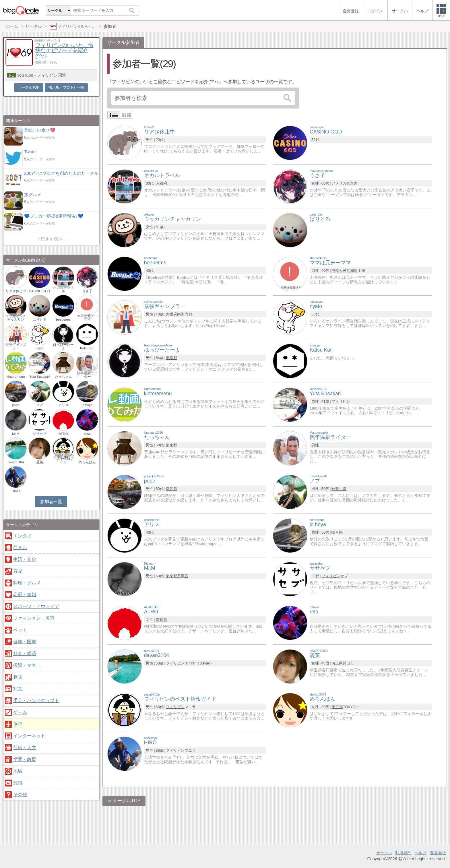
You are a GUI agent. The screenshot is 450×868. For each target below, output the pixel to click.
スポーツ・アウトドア (36, 606)
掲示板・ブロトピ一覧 (66, 87)
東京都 (171, 358)
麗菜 (40, 462)
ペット (20, 630)
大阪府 (171, 314)
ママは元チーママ (87, 318)
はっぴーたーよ (63, 346)
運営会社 (438, 853)
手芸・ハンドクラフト (36, 701)
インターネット (29, 736)
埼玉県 (337, 663)
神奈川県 (339, 489)
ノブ (40, 405)
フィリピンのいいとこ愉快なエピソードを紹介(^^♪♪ (64, 51)
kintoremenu (16, 377)
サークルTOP (127, 801)
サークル (384, 853)
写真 (18, 689)
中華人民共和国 (345, 271)
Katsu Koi (87, 348)
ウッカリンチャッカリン (16, 318)
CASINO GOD (40, 291)
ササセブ (40, 434)
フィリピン (341, 401)
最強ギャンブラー (16, 346)
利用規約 (403, 853)
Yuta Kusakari (39, 377)
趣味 (18, 677)
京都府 (162, 183)
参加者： (46, 62)
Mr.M (16, 434)
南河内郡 (185, 314)
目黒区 (183, 576)
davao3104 (16, 462)
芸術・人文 (25, 748)
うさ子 (87, 291)
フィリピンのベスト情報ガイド (63, 459)
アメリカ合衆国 (345, 183)
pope (16, 405)
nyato (40, 348)
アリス (63, 405)
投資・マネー (27, 665)
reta (87, 434)
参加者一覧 (51, 502)
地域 (18, 771)
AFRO (63, 434)
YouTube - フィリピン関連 (41, 75)
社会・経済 (25, 653)
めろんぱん (87, 462)
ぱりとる (40, 319)
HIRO (16, 491)
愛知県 (171, 489)
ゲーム (20, 712)
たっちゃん (63, 377)
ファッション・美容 (34, 618)
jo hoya (87, 405)
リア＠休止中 (16, 291)
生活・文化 (25, 559)
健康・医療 (25, 642)
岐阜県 (337, 532)
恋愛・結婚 (25, 595)
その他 (20, 795)
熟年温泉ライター (87, 375)
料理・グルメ (27, 583)
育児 (18, 571)
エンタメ (22, 536)
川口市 (348, 663)
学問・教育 (25, 759)
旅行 (18, 724)
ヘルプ (420, 853)
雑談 (18, 783)
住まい (20, 548)
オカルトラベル (63, 289)
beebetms (63, 319)
